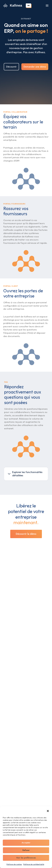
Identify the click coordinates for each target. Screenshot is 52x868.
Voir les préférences (26, 858)
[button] (48, 811)
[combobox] (28, 5)
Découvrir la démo (26, 534)
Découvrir (11, 67)
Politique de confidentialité (34, 864)
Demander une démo (35, 67)
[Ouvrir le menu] (47, 6)
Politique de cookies (14, 864)
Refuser (26, 850)
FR (28, 5)
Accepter (26, 843)
